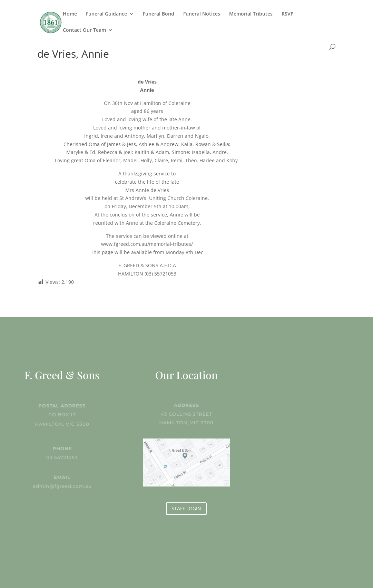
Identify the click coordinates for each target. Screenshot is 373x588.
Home (70, 14)
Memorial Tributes (251, 14)
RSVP (288, 14)
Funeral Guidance (106, 14)
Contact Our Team (84, 30)
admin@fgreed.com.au (62, 486)
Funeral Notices (202, 14)
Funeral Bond (159, 14)
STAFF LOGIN (186, 508)
